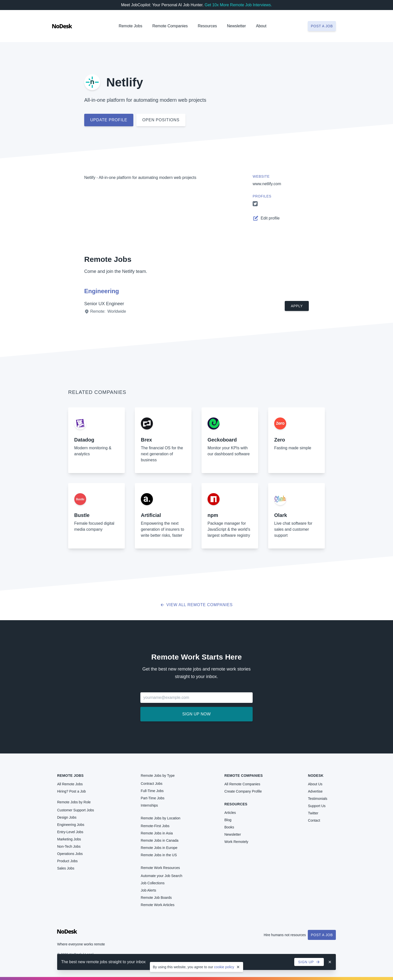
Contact (314, 820)
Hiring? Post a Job (71, 791)
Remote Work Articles (158, 905)
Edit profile (266, 218)
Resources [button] (207, 26)
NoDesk (316, 776)
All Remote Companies (242, 784)
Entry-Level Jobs (70, 832)
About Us (315, 784)
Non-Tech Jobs (69, 846)
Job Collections (153, 883)
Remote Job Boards (156, 898)
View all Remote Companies (197, 605)
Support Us (317, 806)
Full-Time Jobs (152, 791)
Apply (297, 306)
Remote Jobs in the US (159, 855)
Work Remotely (236, 842)
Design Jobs (67, 817)
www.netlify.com (267, 184)
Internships (149, 805)
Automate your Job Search (162, 876)
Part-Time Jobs (153, 798)
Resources (236, 804)
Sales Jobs (66, 868)
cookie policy (224, 967)
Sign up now (196, 714)
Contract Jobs (152, 784)
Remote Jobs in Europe (159, 848)
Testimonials (318, 799)
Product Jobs (67, 861)
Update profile (109, 120)
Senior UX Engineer (104, 304)
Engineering (102, 291)
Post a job (322, 26)
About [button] (261, 26)
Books (229, 827)
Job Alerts (149, 890)
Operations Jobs (70, 854)
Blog (228, 820)
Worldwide (117, 311)
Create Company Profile (243, 791)
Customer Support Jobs (76, 810)
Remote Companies (170, 26)
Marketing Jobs (69, 839)
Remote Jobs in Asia (157, 833)
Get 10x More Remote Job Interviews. (238, 5)
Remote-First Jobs (155, 826)
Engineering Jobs (71, 825)
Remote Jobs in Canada (160, 840)
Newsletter (237, 26)
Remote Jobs (130, 26)
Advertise (315, 791)
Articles (230, 813)
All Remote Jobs (70, 784)
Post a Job (322, 935)
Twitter (313, 813)
